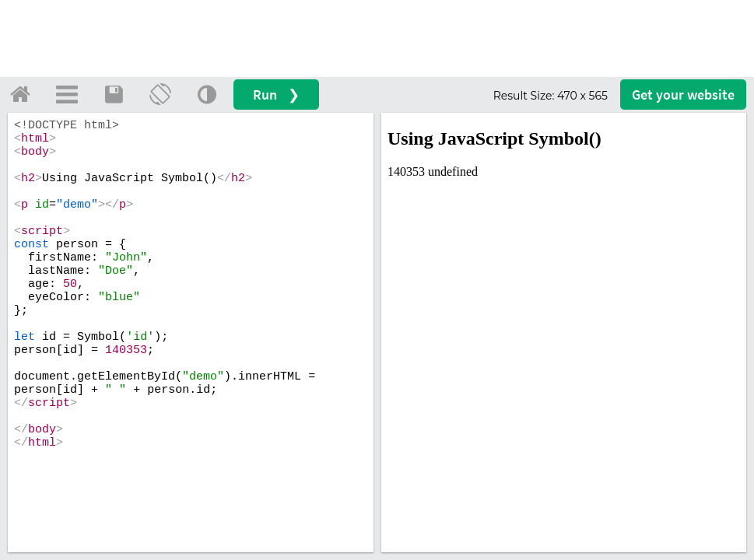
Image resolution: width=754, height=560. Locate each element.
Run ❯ (276, 94)
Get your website (683, 94)
